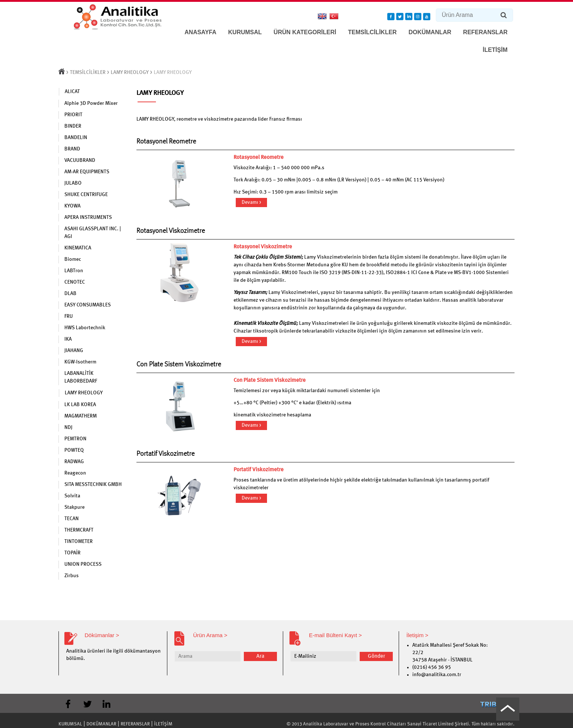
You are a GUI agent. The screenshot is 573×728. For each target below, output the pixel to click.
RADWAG (74, 462)
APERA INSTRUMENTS (88, 217)
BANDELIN (76, 138)
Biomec (73, 259)
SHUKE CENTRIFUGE (86, 195)
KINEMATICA (78, 248)
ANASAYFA (201, 32)
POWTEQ (74, 450)
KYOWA (72, 206)
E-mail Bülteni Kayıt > (335, 635)
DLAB (70, 294)
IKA (68, 339)
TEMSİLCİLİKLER (372, 32)
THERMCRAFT (79, 530)
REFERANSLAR (485, 32)
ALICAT (72, 92)
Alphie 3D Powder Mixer (91, 103)
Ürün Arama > (210, 635)
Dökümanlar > (102, 635)
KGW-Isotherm (80, 362)
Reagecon (75, 473)
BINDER (73, 126)
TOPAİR (72, 553)
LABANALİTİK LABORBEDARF (81, 377)
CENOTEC (75, 282)
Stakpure (74, 507)
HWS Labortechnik (85, 328)
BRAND (72, 149)
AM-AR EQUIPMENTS (87, 172)
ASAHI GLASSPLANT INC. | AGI (93, 233)
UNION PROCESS (83, 564)
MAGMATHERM (81, 416)
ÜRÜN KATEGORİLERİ (305, 32)
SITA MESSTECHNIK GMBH (93, 484)
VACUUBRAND (80, 160)
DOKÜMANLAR (430, 32)
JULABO (73, 183)
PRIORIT (73, 115)
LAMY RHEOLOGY (130, 72)
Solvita (72, 496)
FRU (69, 316)
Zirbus (72, 576)
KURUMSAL (245, 32)
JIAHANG (74, 351)
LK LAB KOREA (80, 405)
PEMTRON (75, 439)
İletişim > (417, 635)
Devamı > (251, 202)
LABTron (74, 271)
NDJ (68, 427)
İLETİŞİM (495, 50)
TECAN (72, 519)
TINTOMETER (79, 541)
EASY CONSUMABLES (88, 305)
